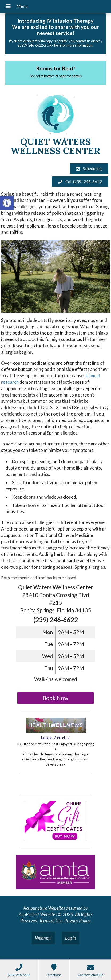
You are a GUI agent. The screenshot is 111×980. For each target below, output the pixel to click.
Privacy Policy (77, 921)
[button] (7, 203)
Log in (71, 938)
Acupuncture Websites (44, 908)
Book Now (55, 698)
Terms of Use (51, 921)
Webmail (43, 938)
